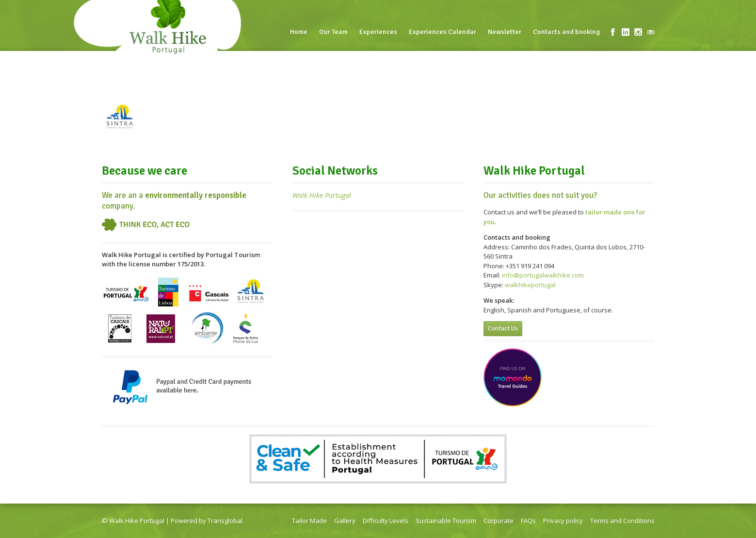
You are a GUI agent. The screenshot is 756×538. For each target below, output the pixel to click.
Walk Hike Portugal (322, 195)
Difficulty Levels (386, 521)
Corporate (499, 521)
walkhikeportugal (530, 285)
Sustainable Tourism (446, 521)
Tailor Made (309, 521)
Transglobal (225, 521)
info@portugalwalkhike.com (543, 275)
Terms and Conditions (622, 521)
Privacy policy (563, 521)
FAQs (528, 521)
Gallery (345, 521)
